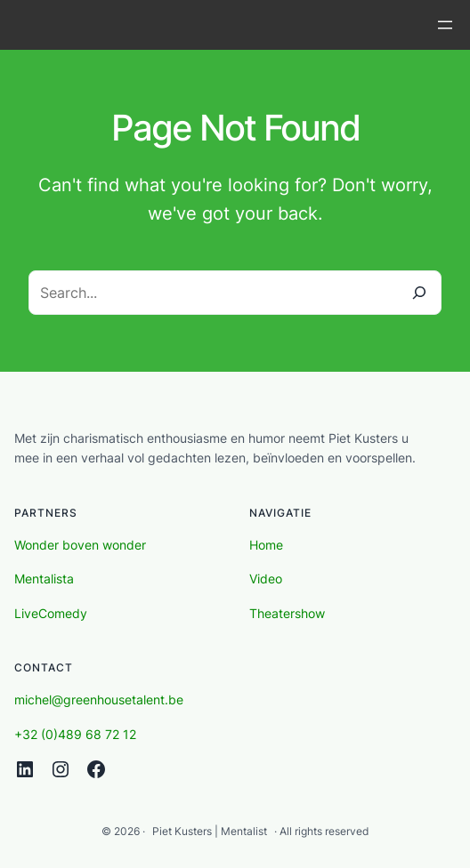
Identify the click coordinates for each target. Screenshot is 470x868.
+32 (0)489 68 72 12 (75, 734)
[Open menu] (445, 25)
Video (266, 579)
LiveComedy (51, 613)
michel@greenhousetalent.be (99, 699)
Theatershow (287, 613)
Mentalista (44, 579)
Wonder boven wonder (80, 545)
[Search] (419, 293)
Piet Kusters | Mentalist (210, 831)
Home (266, 545)
